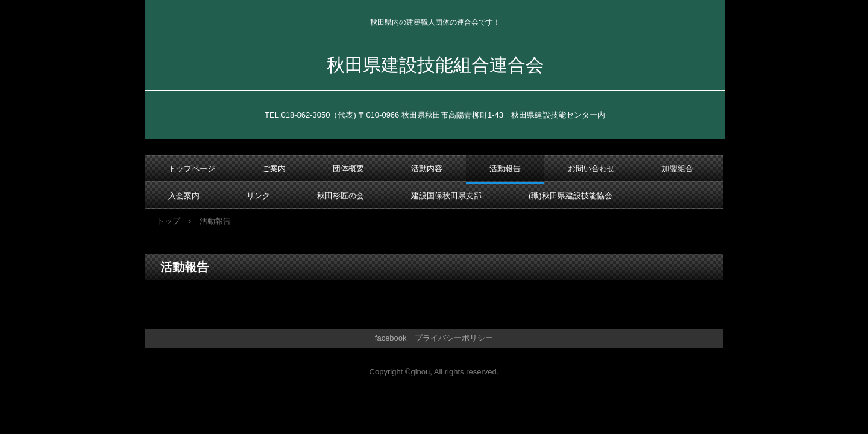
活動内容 (427, 168)
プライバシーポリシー (454, 338)
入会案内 (184, 196)
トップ (168, 221)
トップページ (192, 168)
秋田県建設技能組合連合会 (435, 65)
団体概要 (348, 168)
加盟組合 (678, 168)
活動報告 (505, 168)
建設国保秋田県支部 (446, 196)
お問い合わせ (591, 168)
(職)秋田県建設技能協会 (571, 196)
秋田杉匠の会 (341, 196)
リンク (258, 196)
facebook (391, 338)
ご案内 (274, 168)
